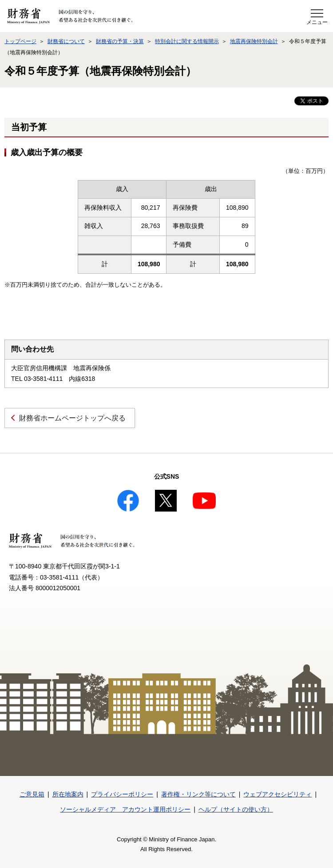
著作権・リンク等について (198, 794)
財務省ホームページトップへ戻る (72, 418)
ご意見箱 (32, 794)
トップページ (20, 41)
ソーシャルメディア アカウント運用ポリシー (125, 809)
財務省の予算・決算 (120, 41)
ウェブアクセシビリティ (277, 794)
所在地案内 (68, 794)
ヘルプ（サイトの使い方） (236, 809)
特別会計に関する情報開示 (187, 41)
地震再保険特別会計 (254, 41)
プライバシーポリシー (122, 794)
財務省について (66, 41)
